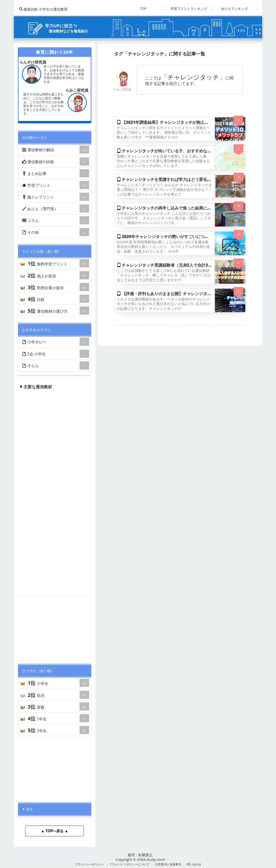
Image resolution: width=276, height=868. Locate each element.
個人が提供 (58, 275)
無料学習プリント (58, 263)
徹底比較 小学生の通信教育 (43, 9)
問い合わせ (194, 864)
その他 (56, 232)
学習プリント (56, 185)
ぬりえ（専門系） (56, 209)
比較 (58, 299)
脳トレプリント (56, 197)
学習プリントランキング (189, 9)
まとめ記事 (56, 173)
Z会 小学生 (56, 354)
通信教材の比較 (56, 162)
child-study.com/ (151, 859)
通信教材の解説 (56, 150)
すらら (56, 365)
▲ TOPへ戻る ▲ (55, 831)
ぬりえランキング (235, 9)
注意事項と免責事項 (168, 864)
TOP (143, 9)
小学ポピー (56, 342)
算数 (58, 706)
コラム (56, 220)
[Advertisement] (55, 628)
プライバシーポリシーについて (129, 864)
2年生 (58, 730)
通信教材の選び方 (58, 311)
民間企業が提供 (58, 287)
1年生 (58, 718)
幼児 (58, 695)
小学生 (58, 683)
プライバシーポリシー (89, 864)
